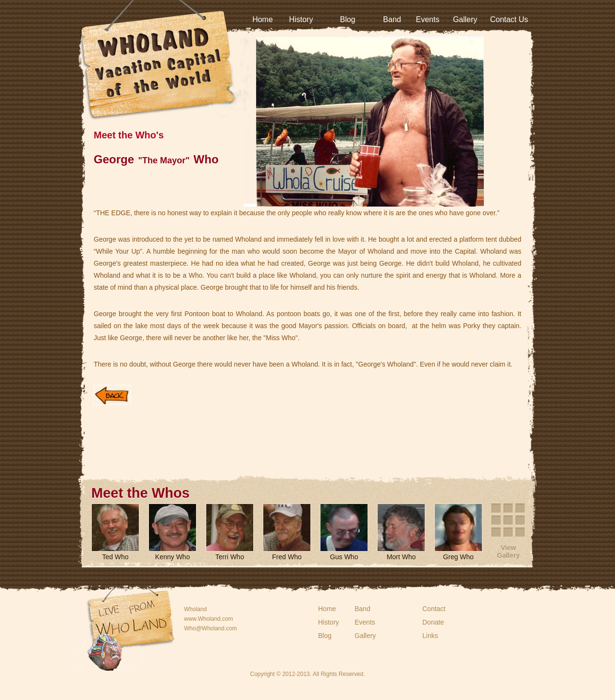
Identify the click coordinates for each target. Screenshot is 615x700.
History (301, 19)
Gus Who (344, 557)
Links (430, 636)
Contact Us (509, 19)
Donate (433, 622)
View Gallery (508, 552)
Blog (347, 19)
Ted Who (115, 557)
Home (263, 19)
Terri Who (230, 557)
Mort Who (401, 557)
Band (392, 19)
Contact (434, 609)
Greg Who (458, 557)
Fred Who (287, 557)
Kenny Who (172, 557)
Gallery (465, 19)
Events (428, 19)
